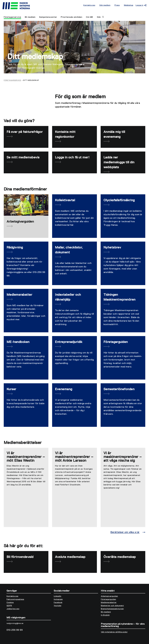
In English (105, 615)
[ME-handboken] (26, 358)
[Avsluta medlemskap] (74, 562)
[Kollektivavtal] (74, 216)
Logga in (140, 5)
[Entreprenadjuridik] (74, 358)
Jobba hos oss (13, 609)
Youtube (57, 606)
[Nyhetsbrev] (123, 263)
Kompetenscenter (48, 17)
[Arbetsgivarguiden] (26, 216)
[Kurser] (26, 405)
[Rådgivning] (26, 263)
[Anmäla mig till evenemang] (123, 137)
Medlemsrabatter (109, 603)
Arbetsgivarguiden (109, 596)
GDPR (9, 606)
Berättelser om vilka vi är (125, 532)
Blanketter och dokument (112, 606)
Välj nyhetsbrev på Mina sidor (114, 632)
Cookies (10, 603)
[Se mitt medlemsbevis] (26, 162)
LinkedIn (58, 596)
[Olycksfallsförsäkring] (123, 216)
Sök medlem (105, 5)
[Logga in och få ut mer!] (74, 162)
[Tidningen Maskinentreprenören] (123, 311)
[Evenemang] (74, 405)
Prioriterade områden (72, 17)
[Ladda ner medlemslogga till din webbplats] (123, 162)
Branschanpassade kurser (112, 609)
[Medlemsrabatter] (26, 311)
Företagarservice (12, 17)
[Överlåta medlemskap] (123, 562)
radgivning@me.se (15, 623)
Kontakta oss (89, 5)
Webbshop (129, 5)
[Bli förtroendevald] (26, 562)
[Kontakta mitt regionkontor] (74, 137)
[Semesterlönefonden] (123, 405)
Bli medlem (30, 17)
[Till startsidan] (43, 6)
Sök (100, 17)
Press (117, 5)
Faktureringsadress (15, 599)
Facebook (58, 603)
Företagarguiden (108, 599)
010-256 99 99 (15, 630)
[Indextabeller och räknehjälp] (74, 311)
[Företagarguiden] (123, 358)
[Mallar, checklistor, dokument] (74, 263)
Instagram (58, 599)
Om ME (89, 17)
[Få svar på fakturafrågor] (26, 137)
